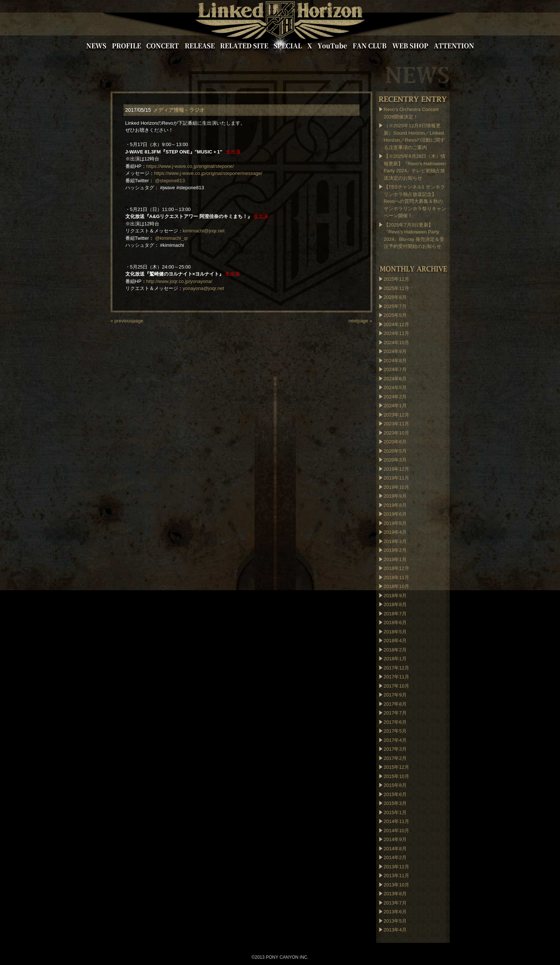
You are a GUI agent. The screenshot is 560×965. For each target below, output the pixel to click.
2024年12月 (396, 324)
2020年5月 (395, 451)
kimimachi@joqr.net (204, 231)
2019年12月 (396, 469)
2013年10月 (396, 885)
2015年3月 (395, 803)
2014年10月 (396, 831)
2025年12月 (396, 279)
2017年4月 (395, 740)
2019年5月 (395, 523)
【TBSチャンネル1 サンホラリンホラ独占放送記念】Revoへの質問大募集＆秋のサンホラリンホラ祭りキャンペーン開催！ (415, 201)
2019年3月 (395, 541)
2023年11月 (396, 424)
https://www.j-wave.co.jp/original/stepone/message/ (208, 173)
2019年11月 (396, 478)
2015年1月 (395, 812)
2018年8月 (395, 604)
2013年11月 (396, 876)
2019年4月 (395, 532)
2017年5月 (395, 731)
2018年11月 (396, 577)
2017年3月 (395, 749)
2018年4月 (395, 641)
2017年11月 (396, 677)
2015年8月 (395, 785)
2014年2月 (395, 857)
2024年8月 (395, 361)
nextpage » (360, 321)
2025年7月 (395, 306)
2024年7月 (395, 369)
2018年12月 (396, 568)
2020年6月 (395, 442)
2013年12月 (396, 867)
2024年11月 (396, 333)
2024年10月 (396, 343)
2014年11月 (396, 821)
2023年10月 (396, 433)
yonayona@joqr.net (204, 288)
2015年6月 (395, 794)
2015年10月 (396, 776)
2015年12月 (396, 767)
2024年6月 (395, 379)
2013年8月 (395, 894)
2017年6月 (395, 722)
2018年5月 (395, 632)
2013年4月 (395, 930)
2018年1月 (395, 659)
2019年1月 (395, 559)
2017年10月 (396, 686)
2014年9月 (395, 839)
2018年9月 (395, 596)
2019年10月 (396, 487)
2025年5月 (395, 315)
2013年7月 (395, 903)
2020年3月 (395, 460)
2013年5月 (395, 921)
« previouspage (127, 321)
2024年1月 (395, 406)
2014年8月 (395, 849)
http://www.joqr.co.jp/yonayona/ (179, 281)
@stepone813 (170, 181)
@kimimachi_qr (171, 238)
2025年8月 (395, 297)
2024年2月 (395, 397)
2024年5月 (395, 388)
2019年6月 (395, 514)
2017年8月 (395, 704)
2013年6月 (395, 912)
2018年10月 (396, 586)
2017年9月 (395, 695)
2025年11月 (396, 288)
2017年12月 (396, 668)
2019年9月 (395, 496)
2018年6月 (395, 622)
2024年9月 (395, 351)
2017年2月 (395, 758)
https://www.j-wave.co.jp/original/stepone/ (190, 166)
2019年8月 (395, 505)
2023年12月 (396, 415)
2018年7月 (395, 614)
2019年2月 (395, 550)
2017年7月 (395, 713)
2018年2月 (395, 650)
